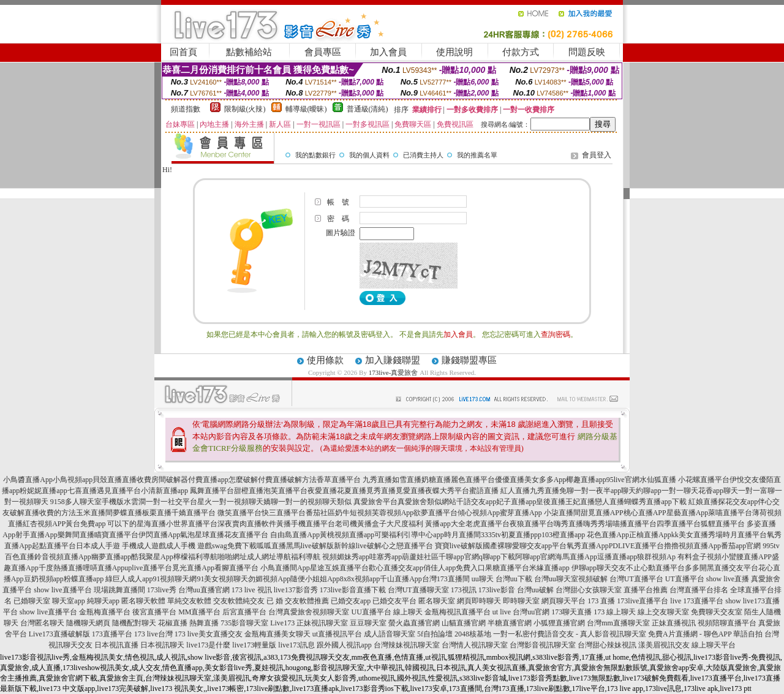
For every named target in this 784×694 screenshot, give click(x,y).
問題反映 (587, 52)
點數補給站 (249, 52)
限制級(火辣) (245, 109)
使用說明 (454, 52)
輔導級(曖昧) (306, 109)
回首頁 (183, 52)
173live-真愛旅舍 (394, 372)
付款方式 (521, 52)
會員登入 (597, 155)
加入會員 (388, 52)
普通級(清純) (367, 109)
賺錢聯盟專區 (469, 360)
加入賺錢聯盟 (393, 360)
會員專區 (323, 52)
